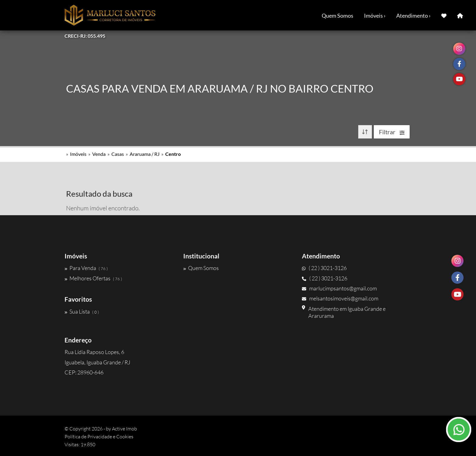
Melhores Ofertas (93, 278)
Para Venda (86, 268)
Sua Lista (82, 311)
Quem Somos (338, 16)
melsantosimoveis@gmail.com (340, 298)
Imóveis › (375, 16)
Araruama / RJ (145, 154)
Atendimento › (413, 16)
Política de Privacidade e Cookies (99, 437)
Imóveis (78, 154)
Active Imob (124, 429)
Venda (99, 154)
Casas (118, 154)
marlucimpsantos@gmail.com (339, 288)
